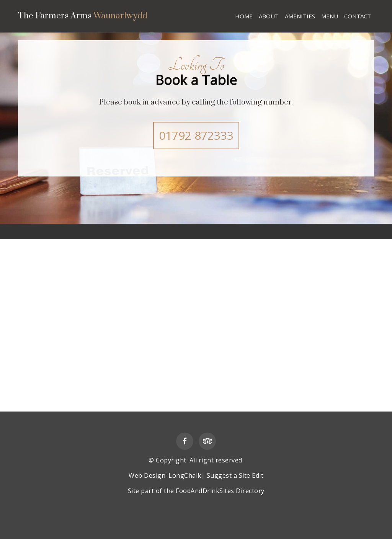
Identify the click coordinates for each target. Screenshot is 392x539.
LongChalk (185, 475)
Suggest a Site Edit (235, 475)
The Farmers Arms (92, 17)
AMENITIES (300, 16)
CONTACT (358, 16)
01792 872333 (196, 135)
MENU (330, 16)
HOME (244, 16)
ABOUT (269, 16)
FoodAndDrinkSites (205, 491)
